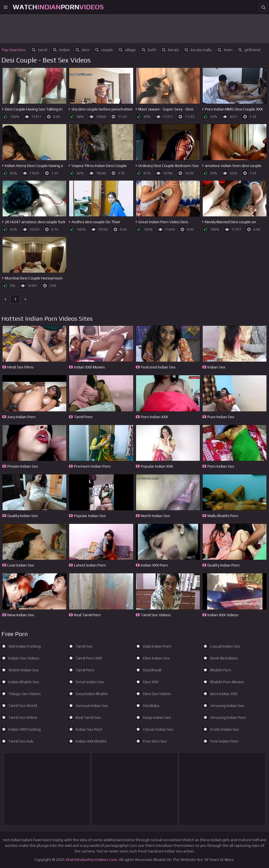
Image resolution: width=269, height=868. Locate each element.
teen (224, 50)
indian (61, 50)
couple (103, 50)
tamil (39, 50)
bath (148, 50)
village (126, 50)
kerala (170, 50)
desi (82, 50)
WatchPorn (58, 7)
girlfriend (248, 50)
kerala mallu (197, 50)
